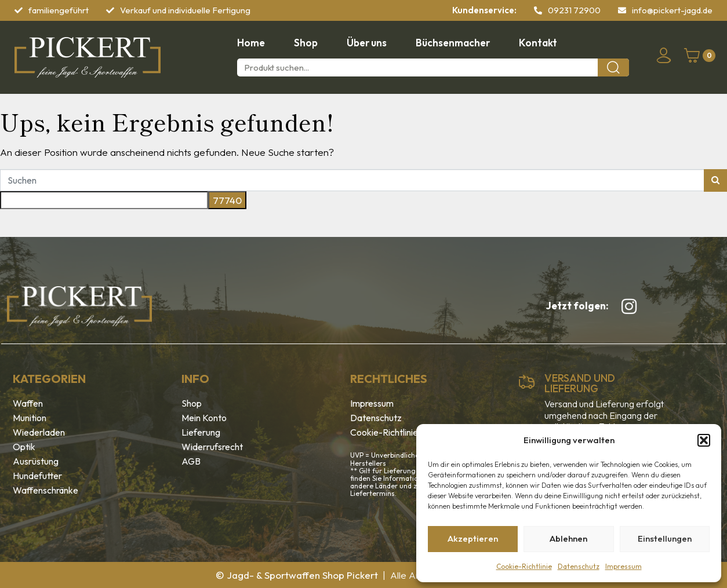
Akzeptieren (473, 538)
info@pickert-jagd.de (672, 10)
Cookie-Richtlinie (524, 566)
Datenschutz (579, 566)
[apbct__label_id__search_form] (104, 200)
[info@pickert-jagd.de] (622, 10)
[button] (704, 440)
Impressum (624, 566)
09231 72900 (574, 10)
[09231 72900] (538, 10)
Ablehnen (568, 538)
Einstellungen (665, 538)
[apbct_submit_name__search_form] (227, 200)
